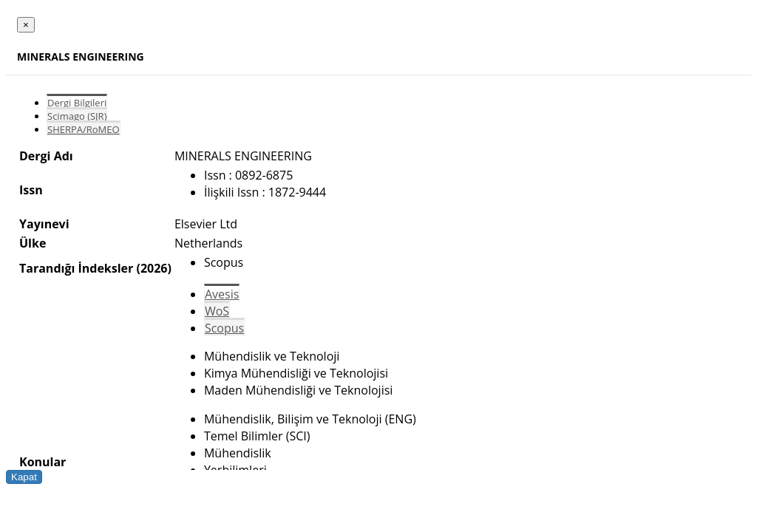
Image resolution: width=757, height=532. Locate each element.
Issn (31, 190)
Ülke (33, 243)
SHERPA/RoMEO (84, 129)
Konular (43, 462)
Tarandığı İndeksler (76, 268)
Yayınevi (44, 224)
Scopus (224, 328)
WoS (217, 311)
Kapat (24, 477)
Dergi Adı (46, 156)
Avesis (222, 294)
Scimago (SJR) (77, 116)
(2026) (153, 268)
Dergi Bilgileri (77, 103)
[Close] (26, 25)
